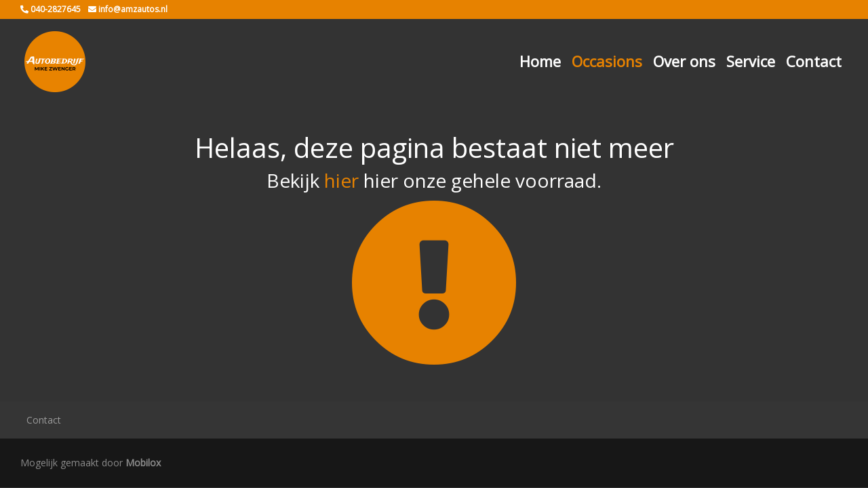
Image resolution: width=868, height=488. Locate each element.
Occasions (607, 61)
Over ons (684, 61)
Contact (814, 61)
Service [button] (751, 61)
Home (540, 61)
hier (341, 180)
